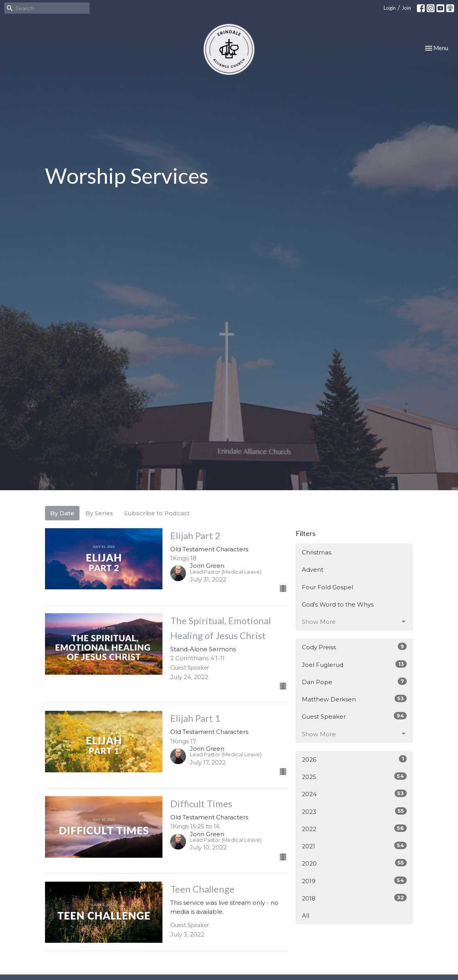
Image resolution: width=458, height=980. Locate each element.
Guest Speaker (354, 716)
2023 (354, 811)
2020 (354, 863)
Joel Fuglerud (354, 664)
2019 (354, 881)
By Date (62, 513)
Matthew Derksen (354, 699)
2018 (354, 898)
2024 (354, 794)
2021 (354, 846)
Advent (313, 570)
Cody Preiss (354, 647)
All (306, 916)
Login (390, 8)
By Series (99, 513)
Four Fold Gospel (327, 587)
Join (406, 8)
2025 (354, 776)
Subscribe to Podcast (157, 513)
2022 (354, 829)
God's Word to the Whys (338, 604)
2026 (354, 759)
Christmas (316, 552)
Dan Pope (354, 682)
